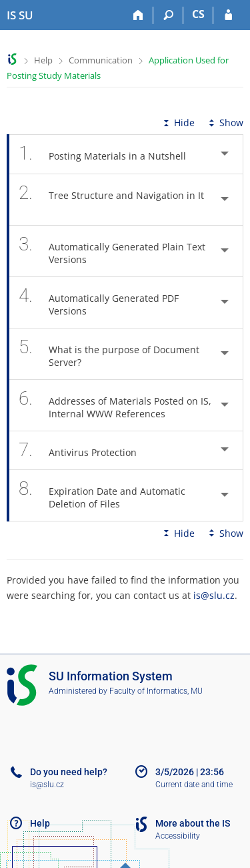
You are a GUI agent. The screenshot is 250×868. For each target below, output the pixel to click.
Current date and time (194, 785)
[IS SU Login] (228, 15)
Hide (178, 123)
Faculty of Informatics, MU (156, 691)
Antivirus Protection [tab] (85, 450)
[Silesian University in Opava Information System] (20, 15)
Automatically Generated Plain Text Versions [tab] (112, 251)
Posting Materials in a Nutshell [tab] (110, 154)
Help (43, 60)
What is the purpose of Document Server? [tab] (109, 354)
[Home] (138, 15)
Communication (101, 60)
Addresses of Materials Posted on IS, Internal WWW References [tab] (115, 405)
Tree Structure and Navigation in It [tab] (111, 200)
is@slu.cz (214, 595)
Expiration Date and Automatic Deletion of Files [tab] (102, 495)
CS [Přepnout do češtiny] (198, 14)
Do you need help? (69, 772)
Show (225, 123)
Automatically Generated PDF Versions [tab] (99, 302)
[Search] (168, 15)
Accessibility (178, 836)
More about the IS (193, 823)
